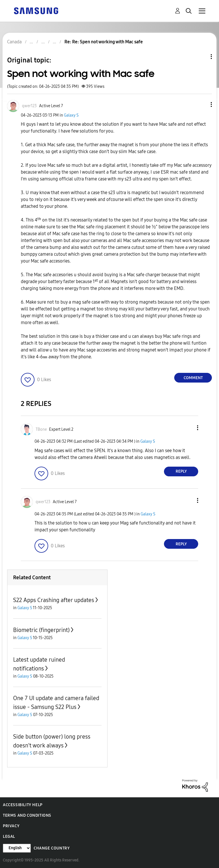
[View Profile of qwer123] (29, 106)
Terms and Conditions (27, 815)
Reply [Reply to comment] (181, 471)
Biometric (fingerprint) (41, 630)
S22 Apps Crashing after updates (54, 600)
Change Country (52, 848)
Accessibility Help (23, 805)
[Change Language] (17, 848)
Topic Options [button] (202, 57)
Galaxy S (71, 115)
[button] (202, 104)
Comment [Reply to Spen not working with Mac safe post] (193, 378)
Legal (9, 837)
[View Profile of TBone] (41, 429)
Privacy (11, 826)
